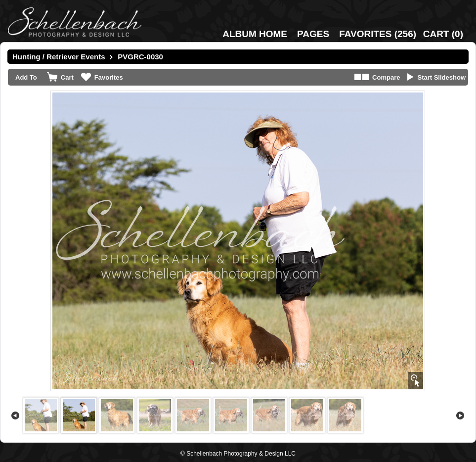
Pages (313, 34)
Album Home (255, 34)
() (378, 34)
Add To (26, 77)
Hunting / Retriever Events (59, 57)
